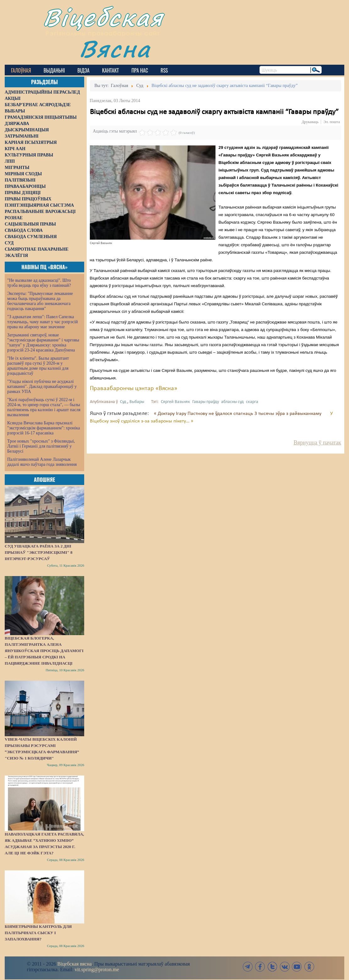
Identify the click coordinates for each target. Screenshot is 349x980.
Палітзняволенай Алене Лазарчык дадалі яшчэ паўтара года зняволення (42, 462)
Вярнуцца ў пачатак (317, 443)
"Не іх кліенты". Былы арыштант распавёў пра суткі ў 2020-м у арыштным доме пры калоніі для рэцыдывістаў (38, 366)
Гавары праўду (206, 402)
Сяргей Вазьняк (175, 402)
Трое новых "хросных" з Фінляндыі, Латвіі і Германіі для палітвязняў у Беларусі (41, 446)
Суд (123, 402)
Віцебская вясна (74, 964)
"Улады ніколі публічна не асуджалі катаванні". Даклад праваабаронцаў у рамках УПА (42, 387)
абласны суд (232, 402)
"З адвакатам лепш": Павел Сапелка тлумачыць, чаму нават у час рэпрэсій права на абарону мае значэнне (43, 322)
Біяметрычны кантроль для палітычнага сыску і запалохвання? (38, 933)
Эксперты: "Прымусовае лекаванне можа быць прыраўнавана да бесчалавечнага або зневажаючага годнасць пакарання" (40, 301)
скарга (252, 402)
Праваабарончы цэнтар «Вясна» (134, 389)
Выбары (137, 402)
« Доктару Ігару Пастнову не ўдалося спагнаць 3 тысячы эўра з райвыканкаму (238, 414)
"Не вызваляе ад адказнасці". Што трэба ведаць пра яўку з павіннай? (39, 283)
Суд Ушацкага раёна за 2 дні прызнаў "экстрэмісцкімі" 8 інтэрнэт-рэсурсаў (39, 552)
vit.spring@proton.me (97, 969)
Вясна (115, 49)
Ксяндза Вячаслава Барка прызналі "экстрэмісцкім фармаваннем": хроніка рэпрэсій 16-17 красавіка (44, 428)
